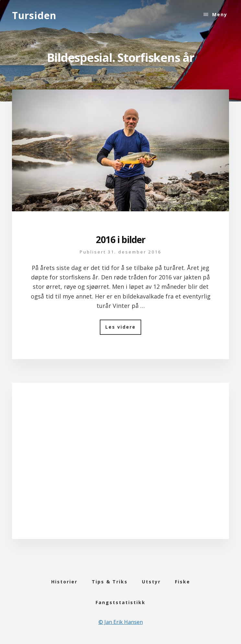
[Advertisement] (120, 469)
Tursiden (34, 15)
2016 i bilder (121, 240)
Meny (220, 14)
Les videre (123, 329)
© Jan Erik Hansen (121, 622)
